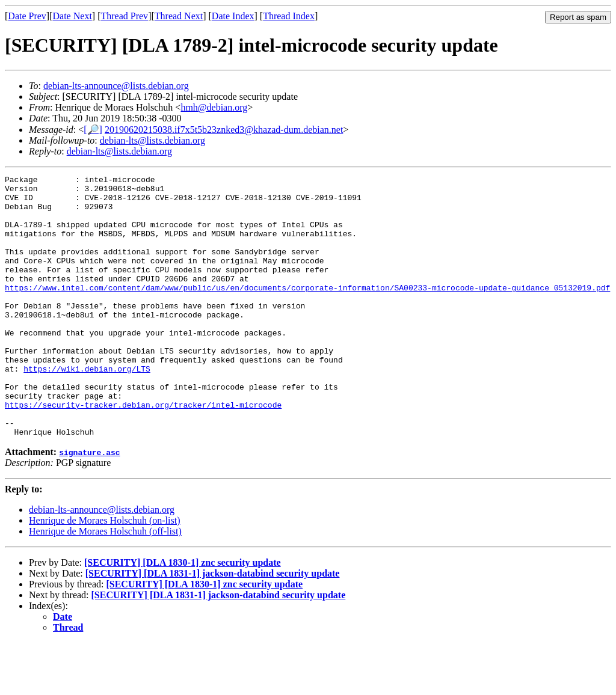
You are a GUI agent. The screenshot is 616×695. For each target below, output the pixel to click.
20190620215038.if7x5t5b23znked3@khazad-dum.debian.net (224, 130)
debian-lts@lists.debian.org (152, 140)
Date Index (233, 16)
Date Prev (27, 16)
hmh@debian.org (214, 107)
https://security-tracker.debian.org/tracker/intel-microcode (143, 452)
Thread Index (289, 16)
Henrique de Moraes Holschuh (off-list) (105, 583)
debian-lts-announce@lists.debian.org (116, 86)
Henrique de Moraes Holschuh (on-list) (105, 573)
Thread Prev (124, 16)
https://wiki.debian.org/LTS (87, 408)
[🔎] (93, 130)
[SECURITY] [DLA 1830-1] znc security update (183, 615)
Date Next (72, 16)
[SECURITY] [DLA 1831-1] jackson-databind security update (213, 626)
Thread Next (179, 16)
